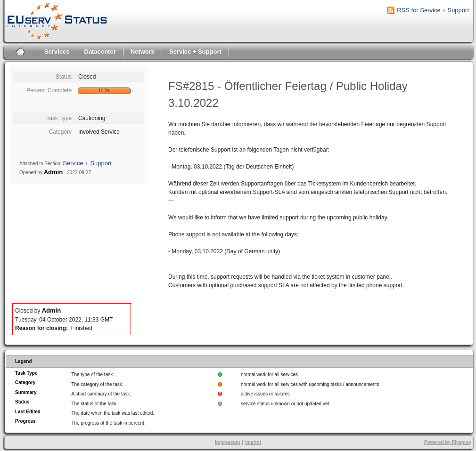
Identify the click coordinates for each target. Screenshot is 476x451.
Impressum (227, 442)
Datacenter (100, 52)
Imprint (253, 442)
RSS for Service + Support (433, 10)
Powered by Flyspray (448, 442)
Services (57, 52)
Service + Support (195, 52)
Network (143, 52)
